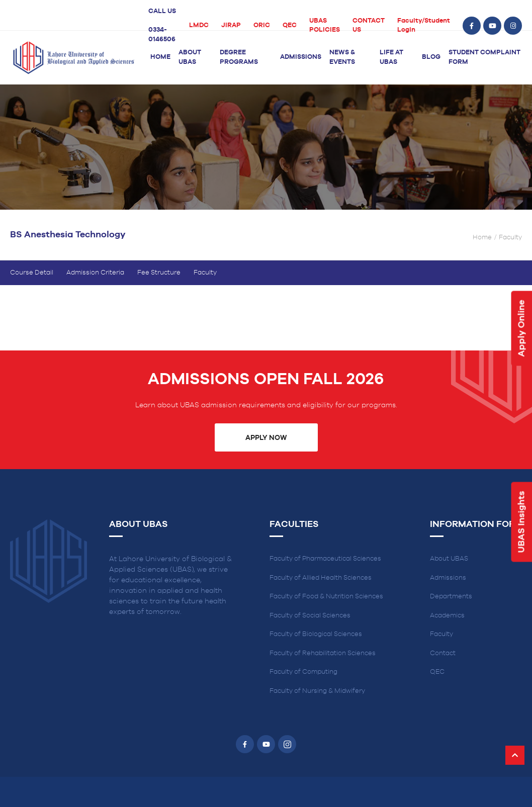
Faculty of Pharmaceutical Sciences (325, 559)
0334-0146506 (162, 35)
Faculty (205, 273)
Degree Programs (239, 57)
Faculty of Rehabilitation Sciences (323, 653)
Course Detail (32, 273)
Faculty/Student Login (424, 26)
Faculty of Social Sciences (310, 616)
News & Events (342, 57)
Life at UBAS (391, 57)
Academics (447, 616)
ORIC (262, 25)
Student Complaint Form (484, 57)
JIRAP (231, 25)
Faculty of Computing (303, 672)
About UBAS (190, 57)
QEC (290, 25)
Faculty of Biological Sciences (316, 634)
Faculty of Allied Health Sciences (321, 578)
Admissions (301, 57)
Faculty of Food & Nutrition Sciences (326, 597)
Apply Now (266, 438)
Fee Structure (159, 273)
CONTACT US (369, 26)
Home (160, 57)
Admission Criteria (95, 273)
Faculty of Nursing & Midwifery (317, 691)
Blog (431, 57)
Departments (451, 597)
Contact (443, 653)
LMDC (199, 25)
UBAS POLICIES (325, 26)
